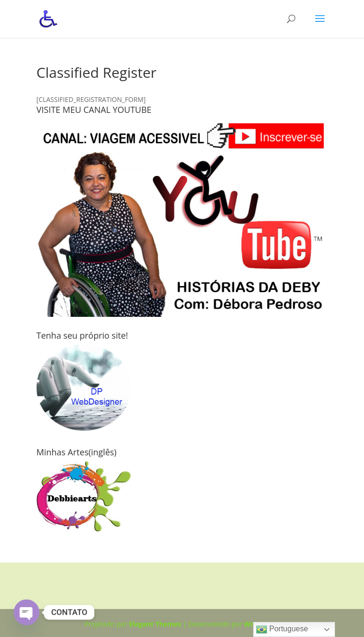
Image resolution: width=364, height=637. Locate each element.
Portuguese (282, 629)
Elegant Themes (155, 624)
